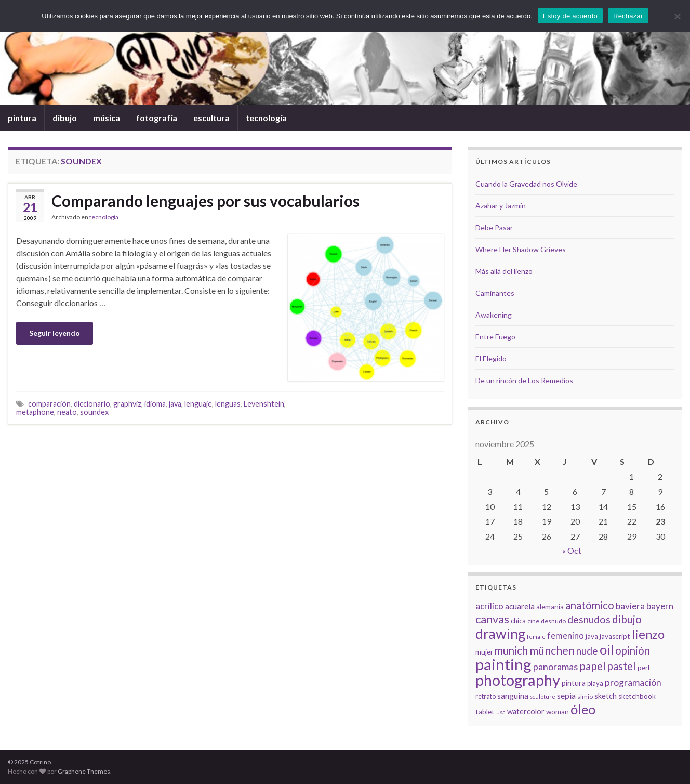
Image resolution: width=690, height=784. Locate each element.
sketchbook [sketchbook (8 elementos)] (637, 696)
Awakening (494, 315)
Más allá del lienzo (504, 271)
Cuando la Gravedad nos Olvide (526, 184)
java (175, 404)
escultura (211, 118)
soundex (94, 412)
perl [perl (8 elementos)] (643, 668)
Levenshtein (264, 404)
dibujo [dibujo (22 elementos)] (627, 619)
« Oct (572, 550)
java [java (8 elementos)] (592, 636)
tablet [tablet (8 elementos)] (485, 712)
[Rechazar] (677, 16)
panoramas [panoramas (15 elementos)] (555, 667)
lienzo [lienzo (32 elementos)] (648, 634)
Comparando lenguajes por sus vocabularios (205, 201)
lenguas (228, 404)
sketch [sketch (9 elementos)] (606, 696)
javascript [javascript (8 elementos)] (615, 636)
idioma (155, 404)
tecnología (266, 118)
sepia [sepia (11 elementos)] (566, 695)
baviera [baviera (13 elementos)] (630, 606)
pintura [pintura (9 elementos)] (574, 683)
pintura (22, 118)
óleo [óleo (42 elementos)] (583, 709)
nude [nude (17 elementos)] (587, 651)
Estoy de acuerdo (570, 16)
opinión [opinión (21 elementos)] (633, 650)
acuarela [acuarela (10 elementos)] (520, 606)
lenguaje (198, 404)
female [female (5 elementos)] (536, 637)
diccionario (92, 404)
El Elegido (491, 358)
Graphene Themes (84, 771)
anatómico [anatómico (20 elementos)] (590, 605)
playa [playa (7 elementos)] (595, 683)
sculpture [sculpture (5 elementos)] (543, 696)
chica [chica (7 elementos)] (518, 621)
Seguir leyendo (55, 333)
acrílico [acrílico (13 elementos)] (489, 606)
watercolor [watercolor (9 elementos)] (526, 711)
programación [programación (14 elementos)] (633, 682)
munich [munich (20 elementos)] (511, 650)
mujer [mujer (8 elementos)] (484, 652)
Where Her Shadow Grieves (521, 249)
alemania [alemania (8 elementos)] (550, 607)
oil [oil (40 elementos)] (607, 649)
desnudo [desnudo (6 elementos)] (553, 621)
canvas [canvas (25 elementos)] (492, 619)
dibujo (65, 118)
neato (67, 412)
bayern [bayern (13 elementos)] (660, 606)
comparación (49, 404)
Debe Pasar (494, 227)
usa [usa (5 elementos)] (501, 712)
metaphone (35, 412)
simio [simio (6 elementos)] (585, 696)
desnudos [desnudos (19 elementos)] (589, 619)
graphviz (127, 404)
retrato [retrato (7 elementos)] (486, 696)
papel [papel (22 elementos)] (593, 666)
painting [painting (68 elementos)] (503, 664)
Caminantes (495, 293)
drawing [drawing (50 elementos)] (500, 633)
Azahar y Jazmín (501, 206)
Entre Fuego (495, 337)
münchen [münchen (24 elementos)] (552, 650)
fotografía (157, 118)
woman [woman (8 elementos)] (558, 712)
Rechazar (628, 16)
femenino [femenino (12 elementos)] (566, 636)
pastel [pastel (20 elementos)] (622, 666)
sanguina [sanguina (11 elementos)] (513, 695)
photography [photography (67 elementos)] (518, 680)
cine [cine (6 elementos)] (533, 621)
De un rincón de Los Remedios (524, 380)
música (107, 118)
